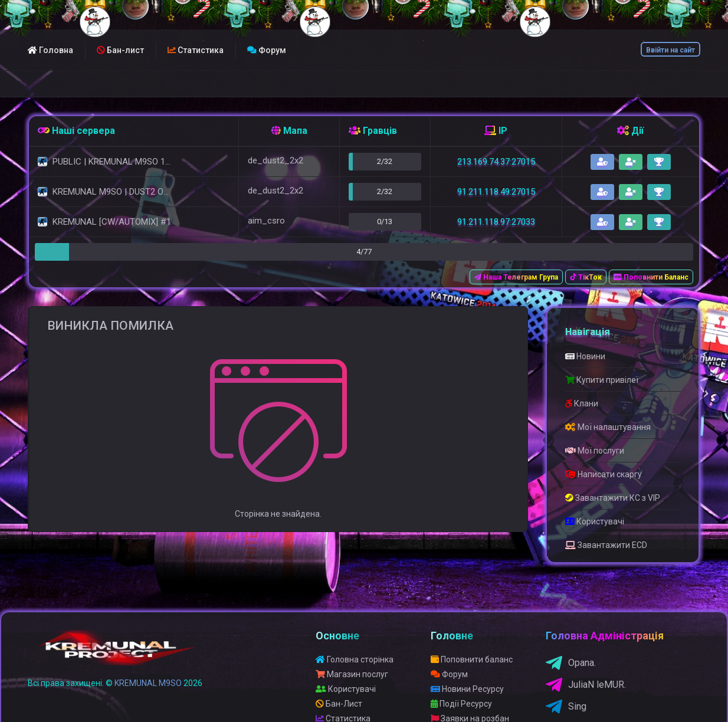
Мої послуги (595, 451)
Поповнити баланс (472, 659)
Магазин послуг (352, 674)
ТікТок (586, 277)
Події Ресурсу (461, 704)
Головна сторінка (355, 659)
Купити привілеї (602, 380)
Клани (582, 403)
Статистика (196, 50)
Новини (585, 356)
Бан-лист (120, 50)
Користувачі (595, 521)
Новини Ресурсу (467, 689)
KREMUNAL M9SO (148, 683)
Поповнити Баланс (651, 277)
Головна (50, 50)
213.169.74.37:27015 (496, 162)
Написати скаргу (604, 474)
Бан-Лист (339, 704)
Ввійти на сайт (670, 50)
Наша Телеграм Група (516, 277)
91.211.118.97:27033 (496, 222)
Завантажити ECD (606, 545)
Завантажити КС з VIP (613, 498)
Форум (267, 50)
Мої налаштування (608, 427)
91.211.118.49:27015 (496, 192)
